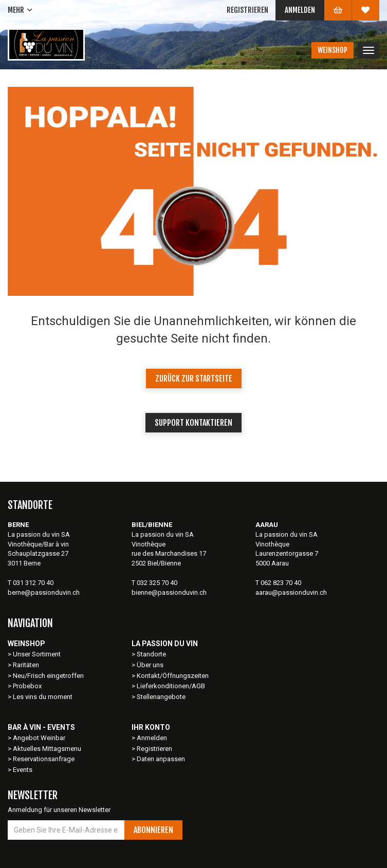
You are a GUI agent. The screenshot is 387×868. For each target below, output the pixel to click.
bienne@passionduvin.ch (169, 592)
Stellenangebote (161, 697)
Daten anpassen (161, 759)
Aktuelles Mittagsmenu (47, 749)
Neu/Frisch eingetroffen (48, 676)
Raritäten (26, 665)
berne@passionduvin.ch (44, 592)
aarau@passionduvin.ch (291, 592)
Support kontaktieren (193, 423)
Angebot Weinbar (39, 738)
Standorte (151, 654)
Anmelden (300, 10)
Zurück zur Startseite (194, 379)
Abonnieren (153, 830)
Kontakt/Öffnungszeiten (173, 676)
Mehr (16, 10)
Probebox (27, 686)
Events (23, 770)
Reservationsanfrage (44, 759)
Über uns (150, 665)
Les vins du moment (43, 697)
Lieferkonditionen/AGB (171, 686)
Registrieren (247, 10)
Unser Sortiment (38, 654)
